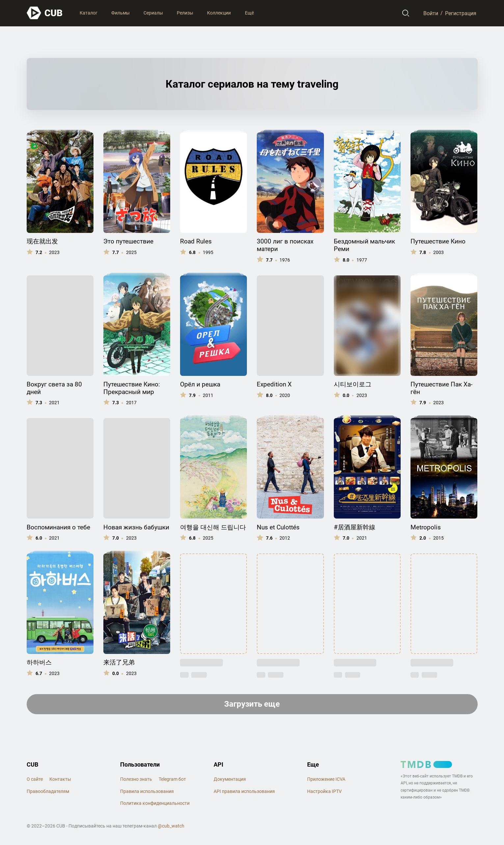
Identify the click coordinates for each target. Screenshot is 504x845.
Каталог (89, 13)
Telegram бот (172, 779)
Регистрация (461, 13)
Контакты (60, 779)
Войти (431, 13)
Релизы (185, 13)
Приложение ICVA (326, 779)
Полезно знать (136, 779)
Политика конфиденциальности (155, 803)
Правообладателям (48, 791)
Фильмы (120, 13)
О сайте (35, 779)
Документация (230, 779)
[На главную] (45, 13)
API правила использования (244, 791)
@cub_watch (171, 826)
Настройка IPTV (324, 791)
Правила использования (147, 791)
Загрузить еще (252, 704)
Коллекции (219, 13)
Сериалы (153, 13)
